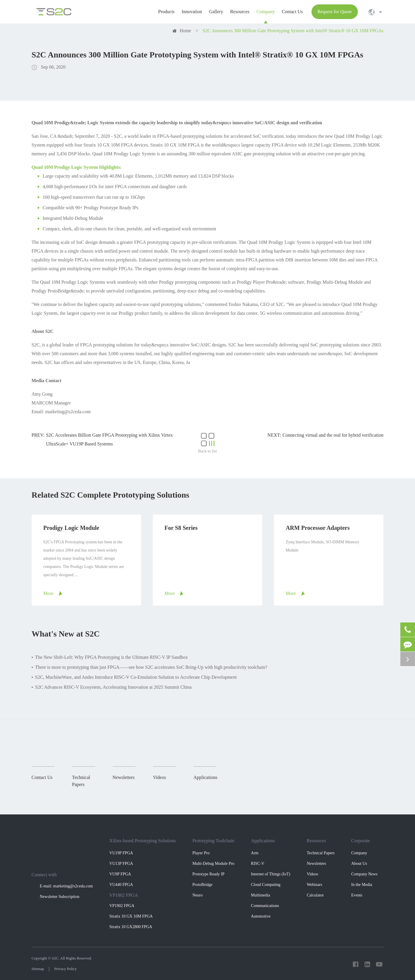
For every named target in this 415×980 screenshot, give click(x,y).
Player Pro (201, 853)
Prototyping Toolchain (213, 841)
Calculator (315, 895)
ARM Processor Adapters (318, 528)
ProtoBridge (202, 885)
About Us (359, 864)
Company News (364, 874)
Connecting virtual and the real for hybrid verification (333, 435)
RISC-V (258, 864)
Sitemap (38, 969)
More (49, 593)
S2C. (56, 958)
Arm (255, 853)
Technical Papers (321, 853)
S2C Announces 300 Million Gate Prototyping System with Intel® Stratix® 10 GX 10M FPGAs (293, 31)
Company (359, 853)
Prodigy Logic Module (71, 528)
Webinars (315, 885)
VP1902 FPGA (122, 906)
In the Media (362, 885)
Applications (263, 841)
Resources (316, 841)
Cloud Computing (266, 885)
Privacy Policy (65, 969)
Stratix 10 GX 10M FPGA (131, 916)
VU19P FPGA (121, 853)
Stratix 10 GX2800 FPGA (131, 927)
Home (186, 31)
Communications (265, 906)
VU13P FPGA (121, 864)
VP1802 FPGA (124, 895)
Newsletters (316, 864)
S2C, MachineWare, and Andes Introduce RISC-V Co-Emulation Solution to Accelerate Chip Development (136, 677)
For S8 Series (181, 528)
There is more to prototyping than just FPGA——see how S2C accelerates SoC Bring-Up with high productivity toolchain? (151, 667)
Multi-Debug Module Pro (213, 864)
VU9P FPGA (120, 874)
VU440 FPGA (121, 885)
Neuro (198, 895)
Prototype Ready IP (209, 874)
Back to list (208, 443)
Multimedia (261, 895)
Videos (312, 874)
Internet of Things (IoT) (271, 874)
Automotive (261, 916)
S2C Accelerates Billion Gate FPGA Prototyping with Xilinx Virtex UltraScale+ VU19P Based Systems (110, 439)
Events (357, 895)
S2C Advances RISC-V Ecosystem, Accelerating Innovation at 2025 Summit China (114, 687)
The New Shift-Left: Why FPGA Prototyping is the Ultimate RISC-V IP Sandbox (112, 657)
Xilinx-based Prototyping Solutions (143, 841)
